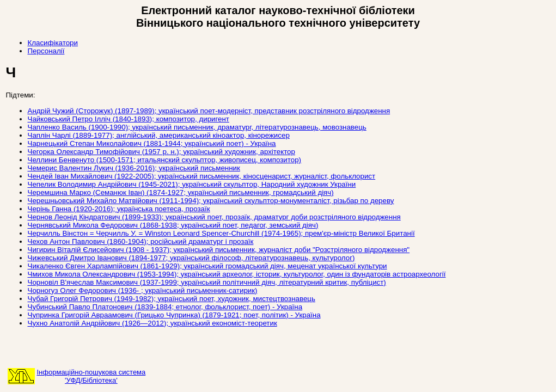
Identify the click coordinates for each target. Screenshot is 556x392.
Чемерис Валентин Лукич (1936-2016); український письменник (134, 168)
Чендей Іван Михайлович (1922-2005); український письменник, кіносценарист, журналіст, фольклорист (202, 176)
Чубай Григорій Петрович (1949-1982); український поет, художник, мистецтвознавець (172, 299)
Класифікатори (53, 43)
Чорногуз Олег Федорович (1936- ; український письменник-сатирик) (143, 290)
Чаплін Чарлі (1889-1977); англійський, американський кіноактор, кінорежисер (159, 135)
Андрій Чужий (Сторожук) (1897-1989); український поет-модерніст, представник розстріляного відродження (209, 111)
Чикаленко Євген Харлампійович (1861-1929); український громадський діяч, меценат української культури (207, 266)
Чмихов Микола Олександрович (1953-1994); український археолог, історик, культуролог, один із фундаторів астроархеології (237, 274)
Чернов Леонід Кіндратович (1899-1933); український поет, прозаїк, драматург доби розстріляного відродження (214, 217)
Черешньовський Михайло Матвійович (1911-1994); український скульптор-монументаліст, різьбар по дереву (211, 201)
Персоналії (46, 51)
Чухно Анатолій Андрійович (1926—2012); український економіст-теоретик (152, 323)
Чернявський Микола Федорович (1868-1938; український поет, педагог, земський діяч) (173, 225)
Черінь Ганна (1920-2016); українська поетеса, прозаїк (119, 209)
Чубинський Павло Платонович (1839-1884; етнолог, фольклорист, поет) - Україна (165, 307)
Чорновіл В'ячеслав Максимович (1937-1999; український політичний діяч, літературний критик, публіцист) (207, 282)
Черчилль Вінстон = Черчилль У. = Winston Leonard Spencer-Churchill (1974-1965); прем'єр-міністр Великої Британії (221, 233)
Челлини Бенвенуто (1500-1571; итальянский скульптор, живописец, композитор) (165, 160)
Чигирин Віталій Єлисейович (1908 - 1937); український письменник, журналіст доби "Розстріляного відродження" (219, 250)
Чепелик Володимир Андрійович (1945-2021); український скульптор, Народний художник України (192, 184)
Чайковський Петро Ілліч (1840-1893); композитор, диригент (129, 119)
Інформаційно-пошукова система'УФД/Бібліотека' (91, 376)
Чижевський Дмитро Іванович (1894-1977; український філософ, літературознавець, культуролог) (191, 258)
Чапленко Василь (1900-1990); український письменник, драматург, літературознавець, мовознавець (197, 127)
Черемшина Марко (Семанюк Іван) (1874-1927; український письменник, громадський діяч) (181, 192)
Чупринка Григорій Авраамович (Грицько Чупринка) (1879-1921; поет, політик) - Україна (174, 315)
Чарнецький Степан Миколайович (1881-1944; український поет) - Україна (152, 143)
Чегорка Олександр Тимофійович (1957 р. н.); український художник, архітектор (161, 152)
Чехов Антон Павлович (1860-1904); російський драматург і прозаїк (141, 241)
